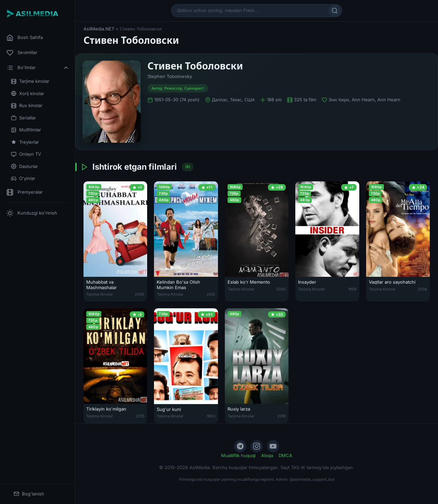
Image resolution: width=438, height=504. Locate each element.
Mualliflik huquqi (238, 455)
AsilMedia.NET (99, 29)
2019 (281, 416)
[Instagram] (257, 446)
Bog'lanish (29, 494)
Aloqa (267, 455)
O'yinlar (23, 178)
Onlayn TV (26, 154)
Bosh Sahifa (25, 38)
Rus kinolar (27, 106)
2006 (140, 294)
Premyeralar (25, 192)
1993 (211, 416)
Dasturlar (24, 166)
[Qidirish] (335, 11)
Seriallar (23, 118)
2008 (422, 289)
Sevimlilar (22, 53)
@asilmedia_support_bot (312, 479)
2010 (140, 416)
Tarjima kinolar (30, 81)
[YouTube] (273, 446)
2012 (211, 294)
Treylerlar (25, 142)
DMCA (285, 455)
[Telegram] (240, 446)
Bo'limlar (38, 68)
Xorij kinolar (28, 94)
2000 (281, 289)
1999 (352, 289)
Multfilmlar (26, 130)
